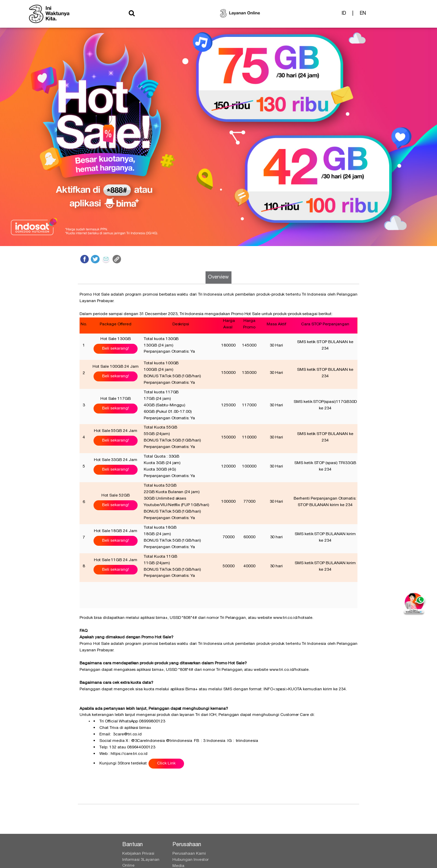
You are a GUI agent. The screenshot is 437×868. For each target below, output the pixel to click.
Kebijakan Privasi (138, 854)
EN (363, 15)
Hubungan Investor (191, 860)
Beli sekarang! (116, 349)
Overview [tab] (218, 277)
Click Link (166, 763)
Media (178, 866)
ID (344, 15)
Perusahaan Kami (189, 854)
